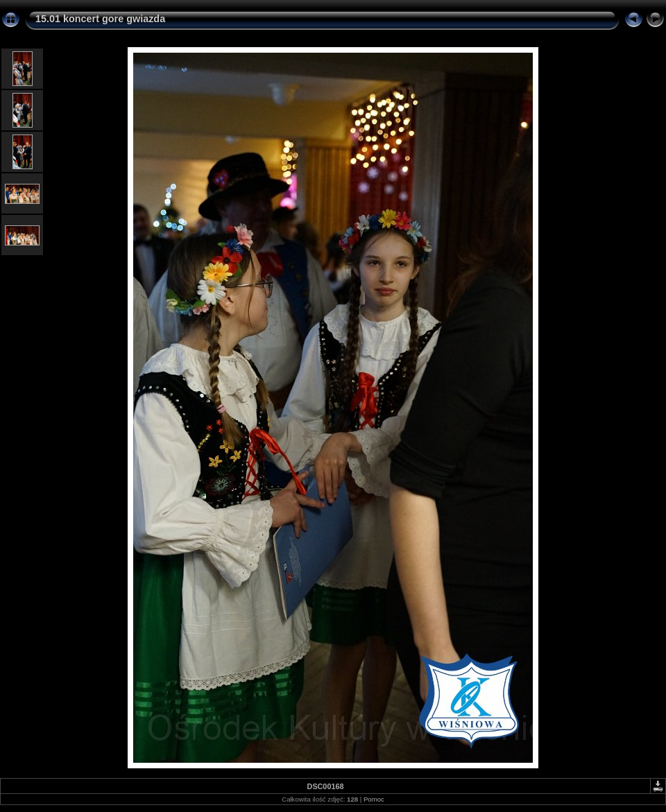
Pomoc (374, 799)
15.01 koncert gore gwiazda (100, 19)
